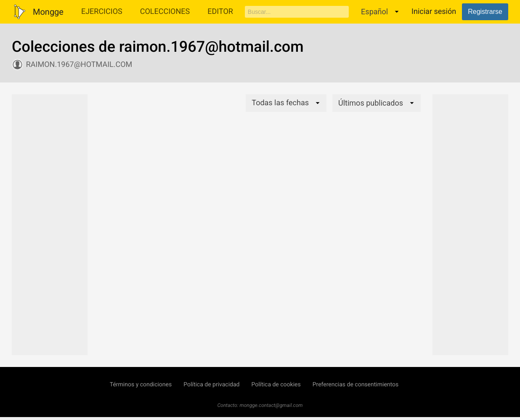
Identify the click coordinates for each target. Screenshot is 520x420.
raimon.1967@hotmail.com (79, 65)
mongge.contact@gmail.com (271, 405)
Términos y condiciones (141, 385)
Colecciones (165, 12)
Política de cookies (276, 385)
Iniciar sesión (434, 12)
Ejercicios (102, 12)
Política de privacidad (211, 385)
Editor (220, 12)
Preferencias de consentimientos (356, 385)
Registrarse (485, 12)
